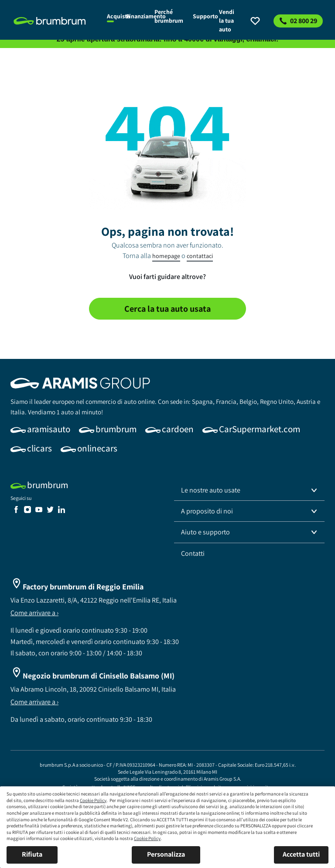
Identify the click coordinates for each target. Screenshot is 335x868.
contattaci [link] (200, 256)
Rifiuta (32, 854)
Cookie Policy (93, 800)
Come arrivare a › (34, 613)
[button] (249, 490)
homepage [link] (166, 256)
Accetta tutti (301, 854)
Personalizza (166, 854)
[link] (55, 21)
